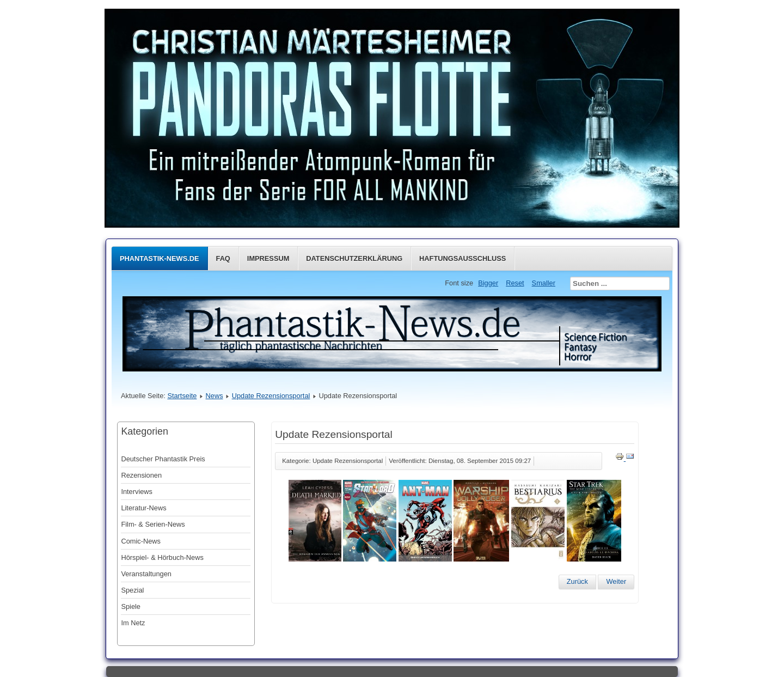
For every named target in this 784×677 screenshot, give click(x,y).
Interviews (137, 492)
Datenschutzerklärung (354, 258)
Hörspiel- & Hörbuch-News (162, 557)
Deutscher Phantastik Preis (163, 459)
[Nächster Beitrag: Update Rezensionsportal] (616, 582)
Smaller (544, 283)
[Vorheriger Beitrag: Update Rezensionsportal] (577, 582)
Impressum (268, 258)
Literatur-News (143, 508)
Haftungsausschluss (463, 258)
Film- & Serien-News (153, 524)
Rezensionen (141, 475)
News (215, 396)
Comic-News (141, 541)
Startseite (182, 396)
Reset (515, 283)
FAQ (223, 258)
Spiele (131, 606)
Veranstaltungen (146, 574)
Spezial (132, 590)
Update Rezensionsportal (271, 396)
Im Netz (133, 623)
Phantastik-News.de (160, 258)
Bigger (488, 283)
